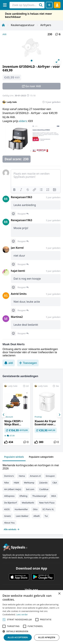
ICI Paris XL (48, 509)
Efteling (23, 496)
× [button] (59, 594)
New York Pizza (47, 503)
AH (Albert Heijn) (13, 489)
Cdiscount (9, 417)
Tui (46, 516)
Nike (7, 483)
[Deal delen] (49, 5)
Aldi (4, 34)
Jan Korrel (17, 248)
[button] (31, 631)
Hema (22, 476)
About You (9, 523)
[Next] (59, 415)
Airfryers (46, 25)
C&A (55, 483)
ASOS (7, 509)
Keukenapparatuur (23, 25)
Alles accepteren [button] (18, 637)
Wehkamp (29, 483)
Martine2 (17, 317)
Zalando (43, 483)
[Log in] (57, 5)
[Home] (3, 25)
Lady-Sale (12, 102)
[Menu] (5, 5)
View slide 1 (32, 61)
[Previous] (4, 415)
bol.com (30, 489)
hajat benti (18, 271)
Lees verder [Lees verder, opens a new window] (22, 615)
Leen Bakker (22, 516)
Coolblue (44, 489)
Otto (35, 509)
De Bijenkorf (10, 503)
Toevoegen (28, 363)
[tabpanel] (31, 497)
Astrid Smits (19, 294)
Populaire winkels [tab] (14, 457)
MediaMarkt (28, 503)
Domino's (9, 476)
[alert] (31, 617)
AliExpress (9, 496)
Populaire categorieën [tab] (41, 457)
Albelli (37, 516)
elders (23, 121)
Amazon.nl (35, 476)
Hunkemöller (21, 509)
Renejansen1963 (21, 197)
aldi (9, 363)
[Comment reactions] (13, 214)
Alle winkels (12, 529)
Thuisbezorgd (39, 496)
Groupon (50, 476)
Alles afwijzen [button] (47, 637)
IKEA (54, 496)
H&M (16, 483)
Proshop (38, 417)
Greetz (8, 516)
